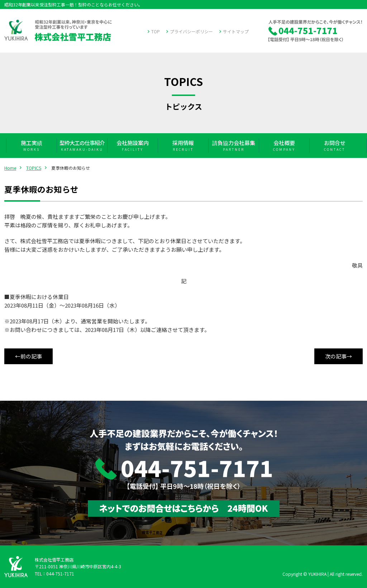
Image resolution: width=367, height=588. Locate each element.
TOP (156, 31)
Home (10, 168)
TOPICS (34, 168)
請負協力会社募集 (233, 146)
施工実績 (31, 146)
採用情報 (183, 146)
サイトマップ (236, 31)
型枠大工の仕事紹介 (82, 146)
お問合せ (335, 146)
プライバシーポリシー (191, 31)
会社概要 (284, 146)
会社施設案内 (132, 146)
